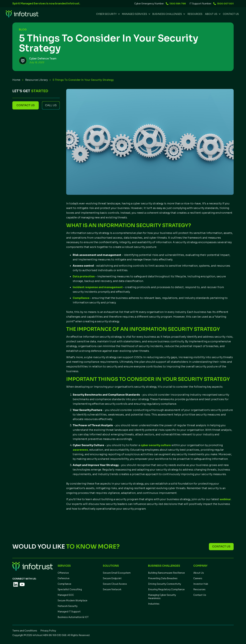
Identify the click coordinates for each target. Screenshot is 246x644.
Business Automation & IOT (73, 617)
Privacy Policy (48, 631)
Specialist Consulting (70, 589)
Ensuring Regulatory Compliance (166, 589)
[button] (108, 14)
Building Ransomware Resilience (166, 573)
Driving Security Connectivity (164, 584)
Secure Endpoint (112, 578)
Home (16, 80)
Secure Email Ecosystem (117, 573)
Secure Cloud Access (115, 584)
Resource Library (36, 80)
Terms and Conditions (25, 631)
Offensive (63, 573)
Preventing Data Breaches (163, 578)
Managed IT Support (69, 612)
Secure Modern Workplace (72, 601)
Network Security (68, 606)
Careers (198, 578)
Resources (199, 589)
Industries (154, 604)
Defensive (64, 578)
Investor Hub (201, 584)
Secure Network (112, 589)
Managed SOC (66, 595)
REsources (195, 14)
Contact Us (231, 14)
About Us (199, 573)
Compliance (64, 584)
